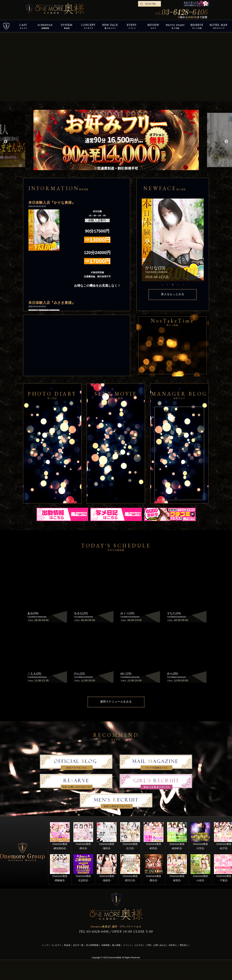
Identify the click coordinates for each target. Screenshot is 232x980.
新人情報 (116, 945)
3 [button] (173, 285)
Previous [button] (5, 141)
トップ (45, 945)
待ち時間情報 (92, 945)
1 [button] (162, 285)
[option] (116, 140)
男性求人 (184, 945)
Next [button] (226, 141)
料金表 (67, 945)
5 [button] (183, 285)
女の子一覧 (78, 945)
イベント (127, 945)
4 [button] (178, 285)
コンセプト (56, 945)
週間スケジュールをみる (116, 702)
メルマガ (138, 945)
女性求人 (173, 945)
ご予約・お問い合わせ (156, 945)
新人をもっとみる (173, 294)
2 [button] (168, 285)
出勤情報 (105, 945)
